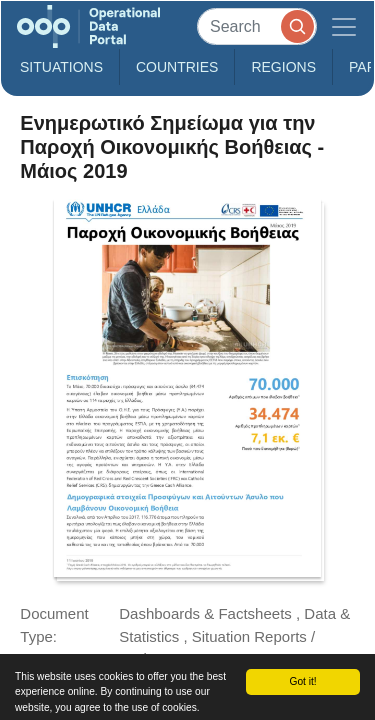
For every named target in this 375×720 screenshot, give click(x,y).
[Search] (257, 26)
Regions (283, 67)
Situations (61, 67)
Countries (177, 67)
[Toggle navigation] (344, 26)
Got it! (302, 681)
